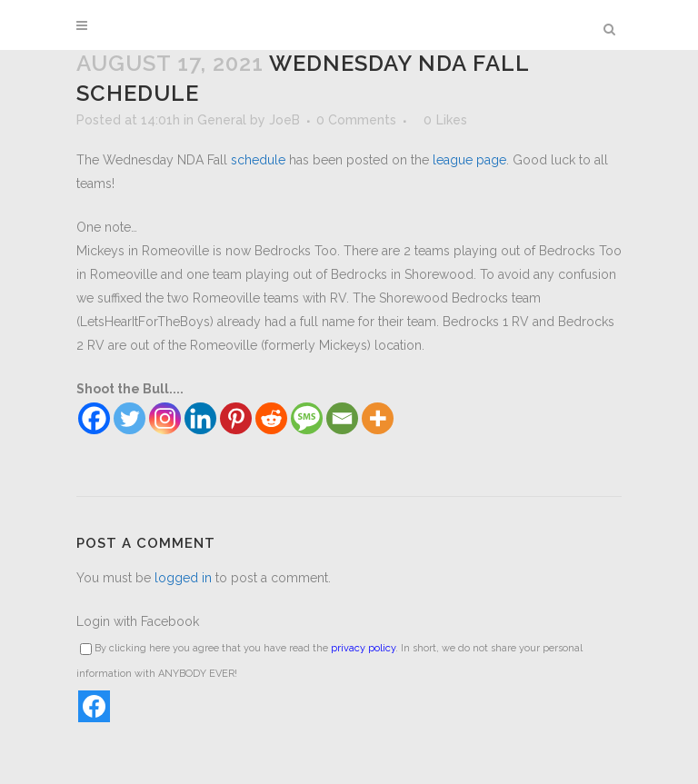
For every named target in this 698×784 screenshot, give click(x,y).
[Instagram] (165, 418)
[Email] (342, 418)
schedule (258, 160)
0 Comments (356, 120)
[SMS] (307, 418)
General (222, 120)
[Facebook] (94, 418)
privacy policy (363, 648)
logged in (183, 578)
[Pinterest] (236, 418)
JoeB (284, 120)
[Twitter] (130, 418)
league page (469, 160)
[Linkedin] (200, 418)
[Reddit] (271, 418)
